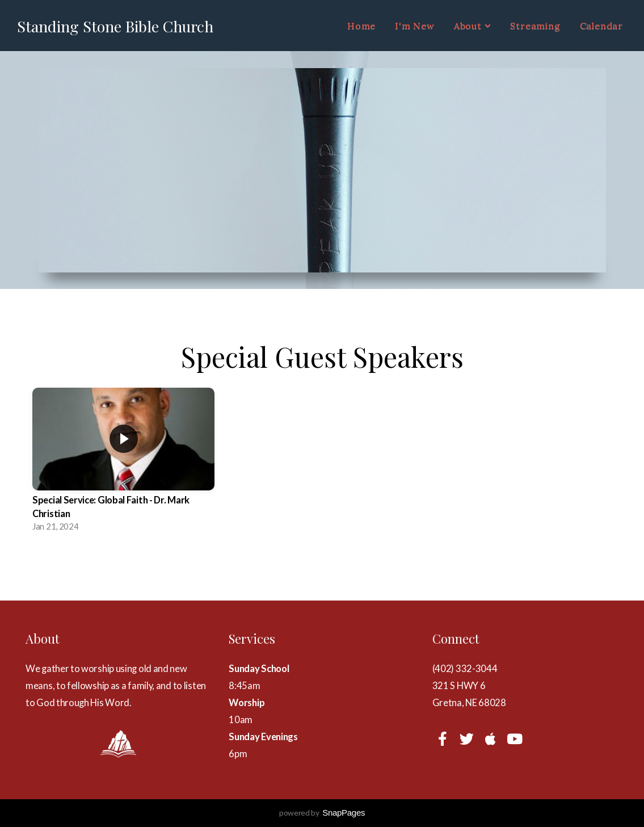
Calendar (601, 26)
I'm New (415, 26)
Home (361, 26)
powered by (322, 813)
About (473, 26)
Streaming (535, 26)
